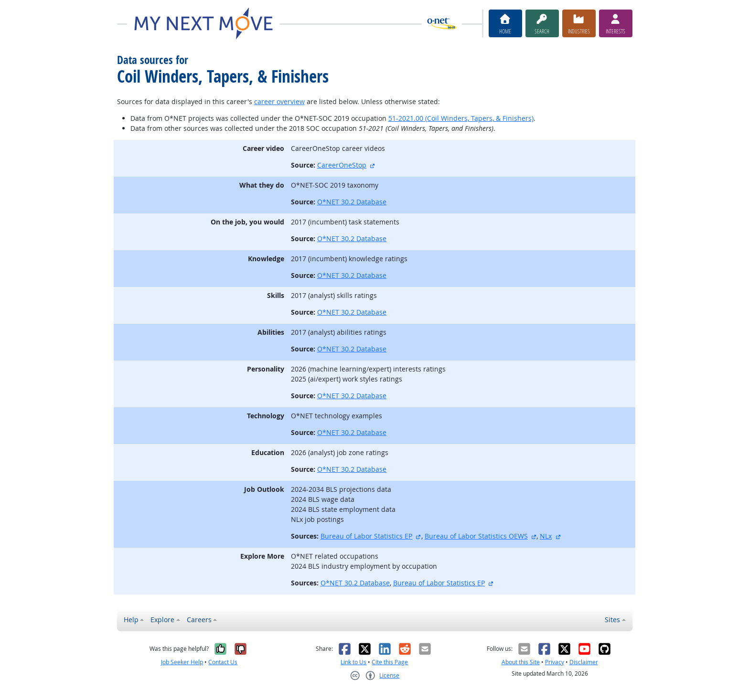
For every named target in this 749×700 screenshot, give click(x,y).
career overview (279, 101)
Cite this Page (390, 662)
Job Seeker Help (182, 662)
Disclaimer (584, 662)
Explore (162, 620)
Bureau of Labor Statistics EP (366, 536)
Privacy (555, 662)
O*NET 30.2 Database (352, 202)
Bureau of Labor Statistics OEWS (476, 536)
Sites (612, 620)
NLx (546, 536)
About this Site (521, 662)
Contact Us (223, 662)
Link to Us (353, 662)
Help (131, 620)
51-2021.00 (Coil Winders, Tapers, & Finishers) (461, 118)
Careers (199, 620)
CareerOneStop (342, 165)
